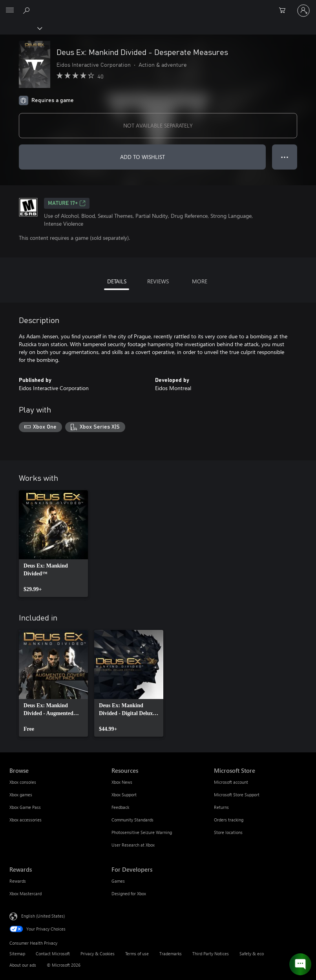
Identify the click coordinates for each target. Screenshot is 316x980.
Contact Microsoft (53, 954)
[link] (53, 544)
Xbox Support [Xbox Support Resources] (124, 795)
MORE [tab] (200, 281)
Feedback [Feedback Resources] (120, 807)
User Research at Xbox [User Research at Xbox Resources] (133, 845)
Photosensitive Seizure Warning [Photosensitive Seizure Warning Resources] (142, 832)
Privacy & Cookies (98, 954)
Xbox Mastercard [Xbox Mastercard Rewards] (26, 893)
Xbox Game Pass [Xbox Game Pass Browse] (25, 807)
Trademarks (171, 954)
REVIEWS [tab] (158, 281)
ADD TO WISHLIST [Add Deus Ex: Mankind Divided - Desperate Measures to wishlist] (142, 157)
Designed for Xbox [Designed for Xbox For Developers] (129, 893)
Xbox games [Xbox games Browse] (21, 795)
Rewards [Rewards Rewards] (18, 881)
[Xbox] (21, 28)
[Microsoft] (158, 6)
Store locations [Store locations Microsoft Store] (228, 832)
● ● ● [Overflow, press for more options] (285, 157)
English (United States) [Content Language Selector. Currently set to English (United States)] (43, 915)
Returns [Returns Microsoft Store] (221, 807)
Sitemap (17, 954)
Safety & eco (252, 954)
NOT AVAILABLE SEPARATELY (158, 125)
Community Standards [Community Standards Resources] (132, 820)
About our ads (23, 965)
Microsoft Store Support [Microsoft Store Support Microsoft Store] (237, 795)
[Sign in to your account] (303, 11)
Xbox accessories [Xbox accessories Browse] (26, 820)
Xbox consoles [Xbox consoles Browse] (23, 782)
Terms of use (137, 954)
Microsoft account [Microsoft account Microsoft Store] (231, 782)
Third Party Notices (211, 954)
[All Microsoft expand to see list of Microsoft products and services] (10, 11)
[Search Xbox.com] (27, 10)
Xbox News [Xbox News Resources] (122, 782)
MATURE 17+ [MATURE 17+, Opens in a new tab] (67, 203)
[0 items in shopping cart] (285, 11)
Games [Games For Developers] (118, 881)
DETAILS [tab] (117, 281)
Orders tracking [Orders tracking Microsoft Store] (229, 820)
